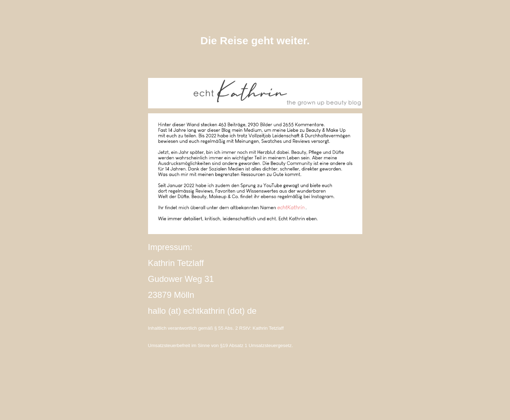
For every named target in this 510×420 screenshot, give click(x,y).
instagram (255, 384)
